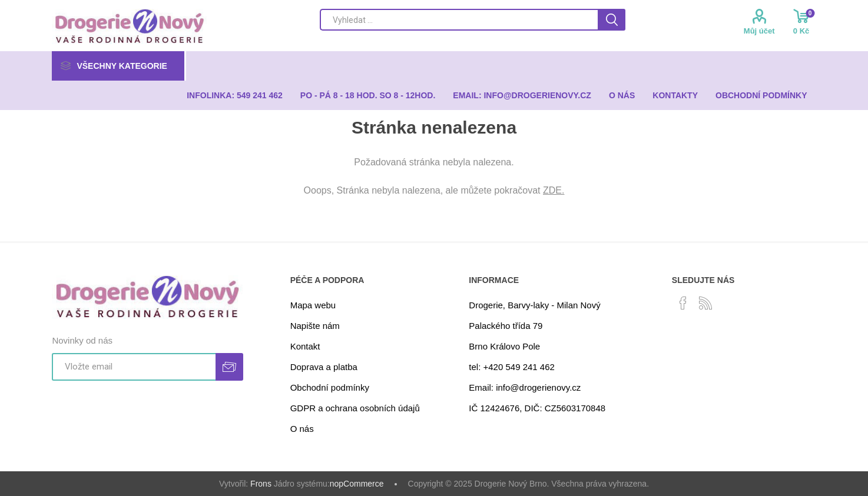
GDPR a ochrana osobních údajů (355, 408)
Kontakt (305, 346)
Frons (261, 484)
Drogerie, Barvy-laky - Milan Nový (534, 305)
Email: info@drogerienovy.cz (525, 387)
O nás (302, 429)
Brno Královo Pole (504, 346)
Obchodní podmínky (330, 387)
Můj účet (759, 31)
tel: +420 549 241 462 (512, 367)
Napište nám (315, 326)
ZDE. (554, 190)
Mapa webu (313, 305)
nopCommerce (357, 484)
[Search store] (459, 20)
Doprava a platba (324, 367)
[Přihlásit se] (133, 367)
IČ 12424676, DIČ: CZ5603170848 (537, 408)
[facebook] (683, 303)
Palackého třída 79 (506, 326)
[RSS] (705, 303)
